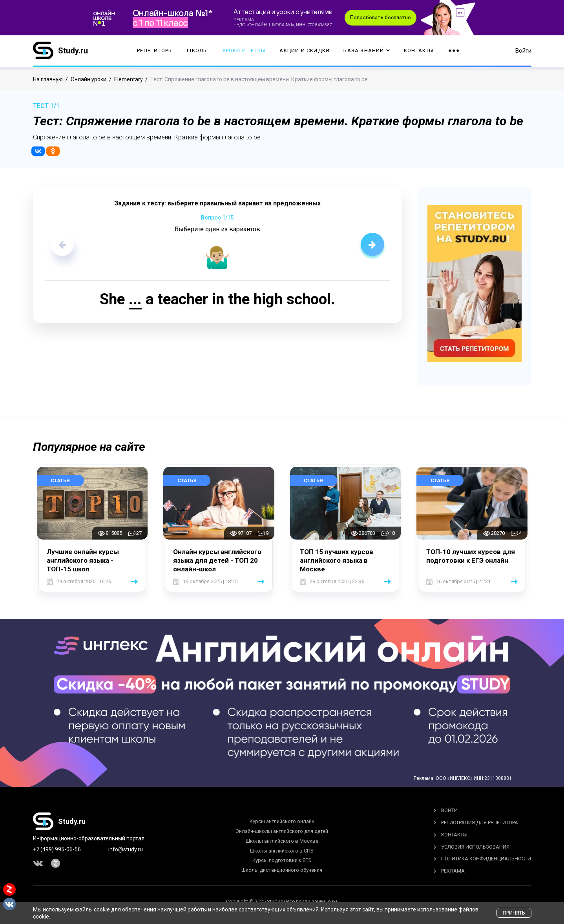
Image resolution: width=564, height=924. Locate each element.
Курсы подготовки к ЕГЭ (282, 860)
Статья (60, 480)
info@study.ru (126, 849)
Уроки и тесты (244, 51)
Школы (197, 51)
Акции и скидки (305, 51)
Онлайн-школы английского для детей (282, 831)
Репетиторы (155, 51)
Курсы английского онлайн (282, 821)
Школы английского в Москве (282, 841)
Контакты (419, 51)
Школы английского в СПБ (282, 851)
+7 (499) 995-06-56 (57, 849)
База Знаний (367, 51)
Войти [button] (523, 51)
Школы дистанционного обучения (282, 870)
